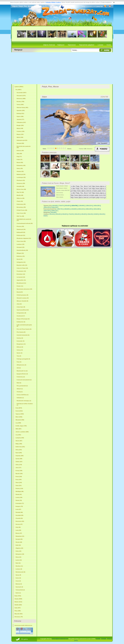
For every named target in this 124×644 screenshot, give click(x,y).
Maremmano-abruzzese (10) (24, 289)
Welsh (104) (20, 137)
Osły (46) (18, 527)
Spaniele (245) (21, 110)
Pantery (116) (19, 488)
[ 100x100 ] (102, 214)
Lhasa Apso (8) (21, 307)
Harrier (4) (20, 353)
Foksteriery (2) (21, 377)
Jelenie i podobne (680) (22, 432)
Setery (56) (20, 168)
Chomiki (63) (19, 518)
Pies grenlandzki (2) (22, 386)
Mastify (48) (20, 195)
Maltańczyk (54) (21, 174)
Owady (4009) (18, 599)
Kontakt (104, 639)
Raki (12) (18, 563)
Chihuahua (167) (21, 122)
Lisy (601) (18, 435)
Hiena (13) (18, 557)
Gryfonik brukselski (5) (23, 335)
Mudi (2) (19, 383)
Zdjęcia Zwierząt (49, 45)
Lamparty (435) (20, 438)
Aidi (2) (19, 368)
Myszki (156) (19, 474)
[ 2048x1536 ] (54, 207)
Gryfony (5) (20, 338)
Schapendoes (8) (21, 313)
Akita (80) (19, 154)
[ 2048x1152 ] (54, 211)
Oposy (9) (18, 575)
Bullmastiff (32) (21, 232)
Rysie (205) (19, 453)
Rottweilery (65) (21, 165)
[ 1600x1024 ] (81, 209)
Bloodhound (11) (21, 283)
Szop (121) (19, 485)
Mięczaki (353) (19, 614)
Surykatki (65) (19, 515)
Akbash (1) (20, 389)
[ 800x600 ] (67, 206)
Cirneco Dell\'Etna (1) (23, 395)
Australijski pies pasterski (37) (24, 220)
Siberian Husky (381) (22, 107)
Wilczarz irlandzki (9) (22, 301)
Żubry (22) (18, 551)
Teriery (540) (20, 105)
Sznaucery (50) (21, 183)
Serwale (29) (19, 539)
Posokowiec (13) (21, 271)
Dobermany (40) (21, 204)
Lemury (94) (19, 497)
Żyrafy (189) (19, 459)
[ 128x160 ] (83, 214)
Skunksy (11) (19, 566)
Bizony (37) (19, 533)
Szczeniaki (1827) (22, 93)
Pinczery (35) (20, 226)
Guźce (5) (18, 578)
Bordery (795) (21, 102)
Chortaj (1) (20, 392)
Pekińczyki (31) (21, 235)
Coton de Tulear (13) (22, 268)
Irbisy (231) (19, 450)
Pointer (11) (20, 286)
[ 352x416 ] (52, 214)
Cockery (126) (21, 131)
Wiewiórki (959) (20, 420)
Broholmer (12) (21, 274)
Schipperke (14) (21, 262)
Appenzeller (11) (21, 280)
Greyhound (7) (21, 316)
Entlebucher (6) (21, 322)
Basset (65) (20, 162)
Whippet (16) (20, 253)
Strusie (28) (19, 542)
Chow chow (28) (21, 241)
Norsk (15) (20, 259)
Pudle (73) (20, 159)
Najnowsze (72, 45)
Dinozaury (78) (19, 617)
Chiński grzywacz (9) (22, 295)
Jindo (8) (19, 304)
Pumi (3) (19, 362)
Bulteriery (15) (21, 256)
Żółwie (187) (19, 462)
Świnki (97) (19, 494)
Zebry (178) (19, 465)
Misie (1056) (19, 417)
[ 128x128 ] (90, 214)
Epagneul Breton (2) (22, 374)
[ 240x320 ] (64, 214)
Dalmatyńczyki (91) (22, 140)
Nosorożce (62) (20, 521)
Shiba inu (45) (21, 198)
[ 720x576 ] (61, 206)
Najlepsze (61, 45)
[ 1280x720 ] (60, 209)
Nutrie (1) (18, 593)
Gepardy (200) (20, 456)
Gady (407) (18, 608)
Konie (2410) (19, 411)
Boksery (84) (20, 151)
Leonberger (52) (21, 177)
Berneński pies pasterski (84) (24, 147)
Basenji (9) (20, 292)
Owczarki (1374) (21, 96)
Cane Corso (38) (21, 213)
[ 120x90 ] (96, 214)
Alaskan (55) (20, 171)
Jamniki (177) (20, 119)
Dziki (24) (18, 545)
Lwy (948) (18, 423)
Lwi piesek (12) (21, 277)
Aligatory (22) (19, 548)
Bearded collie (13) (22, 265)
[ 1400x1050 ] (97, 206)
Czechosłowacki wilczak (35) (25, 223)
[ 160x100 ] (77, 214)
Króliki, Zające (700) (21, 426)
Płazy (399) (18, 611)
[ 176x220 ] (71, 214)
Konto (109, 45)
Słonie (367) (19, 441)
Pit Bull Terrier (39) (22, 210)
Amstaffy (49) (20, 186)
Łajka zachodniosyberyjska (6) (24, 325)
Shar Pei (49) (20, 192)
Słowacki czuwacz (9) (23, 298)
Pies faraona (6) (21, 332)
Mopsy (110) (20, 134)
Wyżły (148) (20, 128)
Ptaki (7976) (18, 596)
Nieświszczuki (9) (20, 572)
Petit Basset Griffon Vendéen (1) (25, 404)
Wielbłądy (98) (20, 491)
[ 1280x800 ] (67, 209)
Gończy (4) (20, 350)
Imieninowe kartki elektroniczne (23, 625)
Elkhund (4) (20, 347)
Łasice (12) (19, 560)
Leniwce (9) (19, 569)
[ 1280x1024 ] (89, 206)
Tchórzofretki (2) (20, 590)
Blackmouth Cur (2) (22, 371)
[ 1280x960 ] (81, 206)
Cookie (98, 639)
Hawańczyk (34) (21, 229)
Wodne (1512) (18, 602)
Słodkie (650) (18, 605)
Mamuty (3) (19, 584)
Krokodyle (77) (20, 503)
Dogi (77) (19, 156)
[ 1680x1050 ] (89, 209)
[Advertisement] (62, 68)
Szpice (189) (20, 116)
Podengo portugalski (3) (23, 359)
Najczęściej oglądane (87, 45)
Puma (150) (19, 477)
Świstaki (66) (19, 512)
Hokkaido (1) (20, 398)
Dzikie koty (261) (20, 447)
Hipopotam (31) (20, 536)
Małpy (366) (19, 444)
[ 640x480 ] (55, 206)
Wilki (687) (19, 429)
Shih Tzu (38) (20, 216)
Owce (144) (19, 482)
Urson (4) (18, 581)
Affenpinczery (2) (21, 365)
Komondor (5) (21, 341)
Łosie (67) (18, 509)
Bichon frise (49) (21, 189)
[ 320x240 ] (58, 214)
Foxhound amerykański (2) (24, 380)
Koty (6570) (19, 408)
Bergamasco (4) (21, 344)
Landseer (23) (21, 244)
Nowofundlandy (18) (22, 250)
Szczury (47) (19, 524)
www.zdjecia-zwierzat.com (60, 639)
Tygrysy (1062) (20, 414)
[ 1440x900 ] (74, 209)
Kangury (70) (19, 506)
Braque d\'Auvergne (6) (23, 319)
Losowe (100, 45)
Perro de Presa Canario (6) (24, 329)
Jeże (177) (18, 468)
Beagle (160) (20, 125)
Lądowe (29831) (19, 87)
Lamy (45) (18, 530)
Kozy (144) (19, 480)
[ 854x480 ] (54, 212)
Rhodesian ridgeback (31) (24, 238)
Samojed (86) (20, 143)
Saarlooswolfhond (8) (23, 310)
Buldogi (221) (20, 113)
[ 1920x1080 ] (97, 209)
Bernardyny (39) (21, 207)
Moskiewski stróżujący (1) (24, 401)
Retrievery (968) (21, 99)
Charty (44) (20, 201)
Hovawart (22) (21, 247)
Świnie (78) (19, 500)
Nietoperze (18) (20, 554)
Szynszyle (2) (19, 587)
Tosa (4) (19, 356)
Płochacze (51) (21, 180)
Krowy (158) (19, 471)
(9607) (19, 90)
